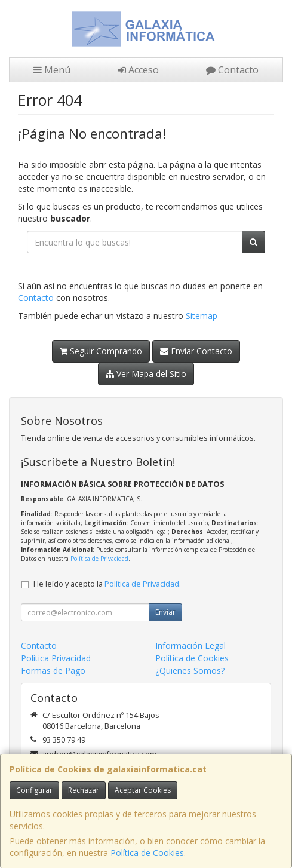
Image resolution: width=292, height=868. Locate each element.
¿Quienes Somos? (190, 671)
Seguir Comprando (101, 351)
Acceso (138, 70)
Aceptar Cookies (143, 790)
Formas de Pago (53, 671)
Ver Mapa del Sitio (146, 374)
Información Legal (190, 645)
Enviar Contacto (196, 351)
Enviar (165, 612)
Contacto (232, 70)
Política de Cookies (147, 853)
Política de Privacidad (99, 559)
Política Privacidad (56, 658)
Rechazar (84, 790)
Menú (52, 70)
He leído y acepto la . (107, 584)
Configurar (34, 790)
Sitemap (202, 316)
